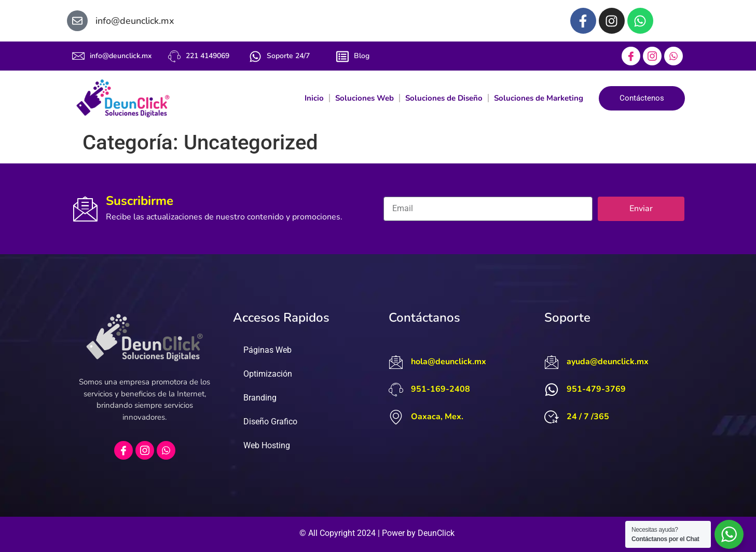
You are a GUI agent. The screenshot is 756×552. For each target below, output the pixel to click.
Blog (362, 56)
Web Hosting (267, 445)
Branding (260, 398)
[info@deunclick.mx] (78, 56)
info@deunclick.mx (121, 56)
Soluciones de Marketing (539, 98)
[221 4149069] (174, 57)
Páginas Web (267, 350)
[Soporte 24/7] (255, 57)
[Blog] (342, 57)
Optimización (268, 374)
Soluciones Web (365, 98)
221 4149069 (208, 56)
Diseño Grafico (270, 422)
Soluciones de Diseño (444, 98)
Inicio (314, 98)
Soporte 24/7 (288, 56)
